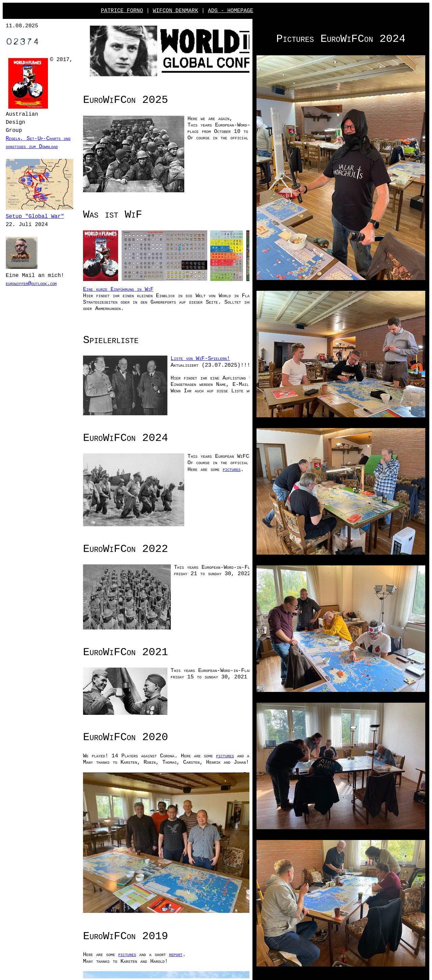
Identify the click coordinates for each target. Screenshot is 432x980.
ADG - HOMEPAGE (231, 11)
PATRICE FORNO (122, 11)
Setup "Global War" (35, 223)
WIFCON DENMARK (175, 11)
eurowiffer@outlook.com (41, 290)
